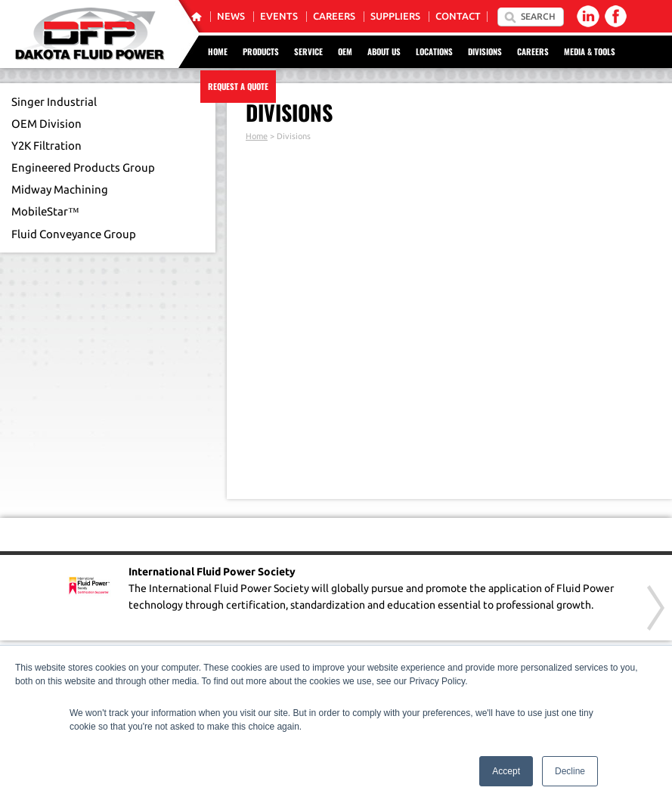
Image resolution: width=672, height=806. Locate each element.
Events (279, 16)
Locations (434, 51)
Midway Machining (60, 189)
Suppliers (395, 16)
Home (218, 51)
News (231, 16)
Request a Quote (238, 86)
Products (261, 51)
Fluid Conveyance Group (74, 234)
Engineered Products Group (83, 167)
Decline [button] (570, 771)
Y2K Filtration (46, 146)
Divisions (485, 51)
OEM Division (46, 124)
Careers (334, 16)
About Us (384, 51)
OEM (345, 51)
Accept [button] (506, 771)
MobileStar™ (45, 211)
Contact (458, 16)
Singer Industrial (54, 102)
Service (308, 51)
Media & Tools (590, 51)
